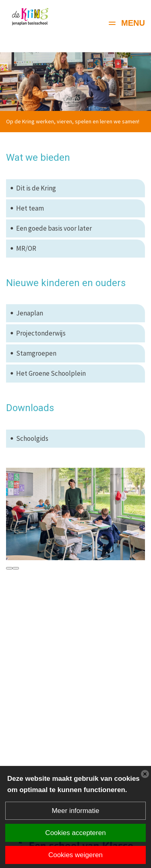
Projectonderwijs (41, 333)
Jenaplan (30, 313)
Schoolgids (32, 438)
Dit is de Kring (36, 188)
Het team (30, 208)
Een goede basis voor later (54, 228)
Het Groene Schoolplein (51, 373)
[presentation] (9, 568)
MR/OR (26, 248)
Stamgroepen (36, 353)
